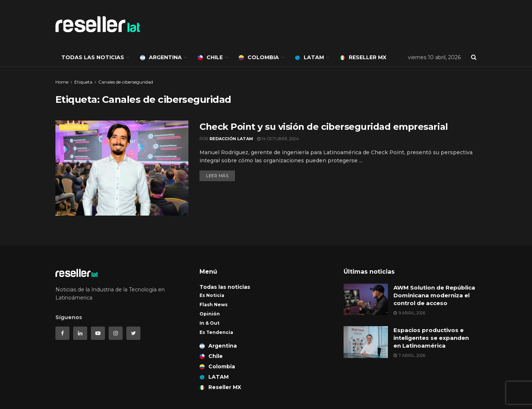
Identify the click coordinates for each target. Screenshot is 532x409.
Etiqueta (83, 82)
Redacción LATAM (231, 139)
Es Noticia (212, 295)
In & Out (209, 323)
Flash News (214, 305)
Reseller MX (363, 57)
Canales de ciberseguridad (126, 82)
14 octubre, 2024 (278, 139)
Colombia (259, 57)
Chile (210, 57)
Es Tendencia (216, 332)
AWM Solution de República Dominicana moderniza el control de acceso (434, 295)
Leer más (217, 176)
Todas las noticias (93, 57)
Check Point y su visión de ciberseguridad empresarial (324, 127)
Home (62, 82)
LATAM (309, 57)
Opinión (210, 314)
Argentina (161, 57)
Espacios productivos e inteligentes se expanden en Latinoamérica (431, 338)
